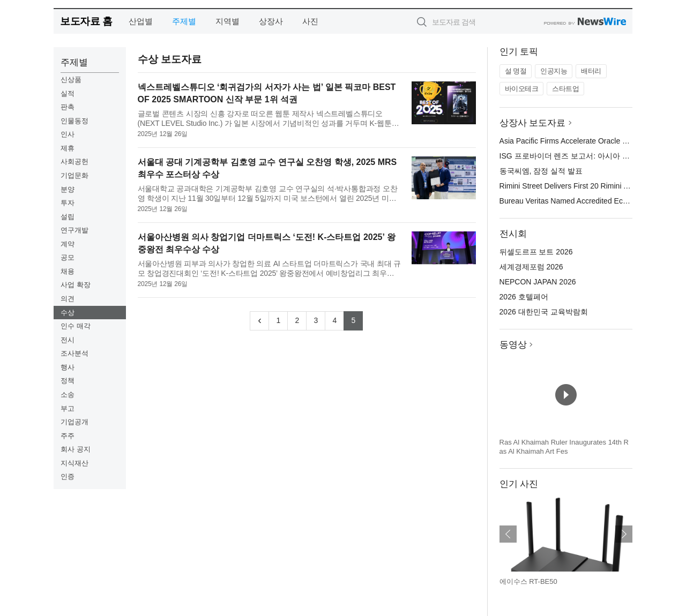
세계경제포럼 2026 (531, 267)
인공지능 (554, 71)
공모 (68, 257)
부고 (68, 408)
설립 (68, 217)
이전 (508, 534)
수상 (68, 313)
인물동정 (74, 121)
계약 (68, 244)
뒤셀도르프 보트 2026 (536, 252)
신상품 (71, 80)
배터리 (591, 71)
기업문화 (74, 175)
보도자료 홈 (86, 21)
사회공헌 (74, 161)
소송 (68, 395)
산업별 (141, 21)
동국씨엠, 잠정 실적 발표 (541, 171)
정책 (68, 381)
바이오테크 (522, 89)
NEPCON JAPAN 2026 (538, 282)
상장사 (271, 21)
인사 (68, 134)
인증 (68, 476)
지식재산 (74, 463)
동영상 (513, 345)
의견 (68, 299)
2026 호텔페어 (524, 297)
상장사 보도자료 (533, 123)
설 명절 (516, 71)
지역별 (228, 21)
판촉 (68, 107)
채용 (68, 271)
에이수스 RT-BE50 (528, 581)
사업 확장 (76, 285)
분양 (68, 189)
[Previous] (259, 321)
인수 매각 (76, 326)
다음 (624, 534)
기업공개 (74, 422)
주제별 (184, 21)
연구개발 (74, 230)
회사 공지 (76, 449)
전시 (68, 340)
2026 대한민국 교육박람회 (544, 312)
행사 (68, 367)
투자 (68, 203)
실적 (68, 93)
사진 (310, 21)
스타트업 (565, 89)
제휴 (68, 148)
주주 (68, 436)
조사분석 (74, 353)
